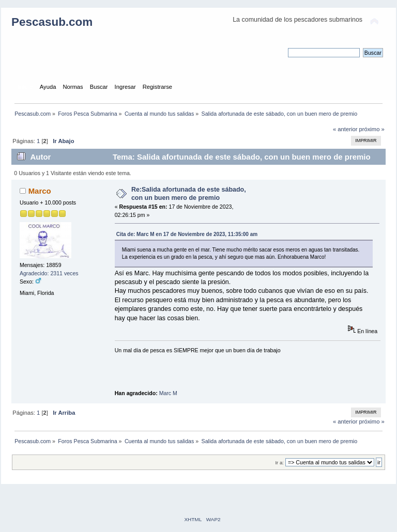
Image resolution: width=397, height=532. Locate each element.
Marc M (168, 393)
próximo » (372, 129)
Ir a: (279, 463)
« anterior (345, 129)
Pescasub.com (52, 22)
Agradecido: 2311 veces (49, 273)
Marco (40, 191)
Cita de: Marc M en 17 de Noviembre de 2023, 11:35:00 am (187, 234)
